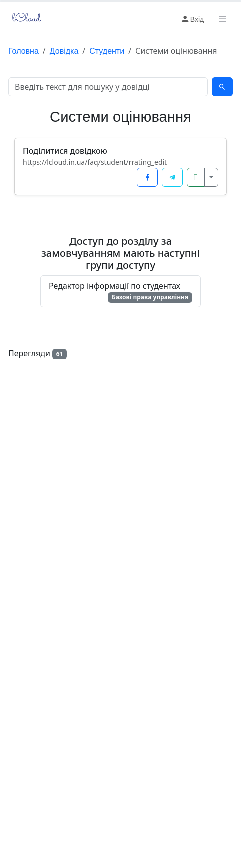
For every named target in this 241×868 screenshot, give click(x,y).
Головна (23, 51)
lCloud (25, 19)
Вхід (192, 19)
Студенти (107, 51)
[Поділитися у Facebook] (147, 177)
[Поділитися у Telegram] (172, 177)
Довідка (64, 51)
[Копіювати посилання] (196, 177)
